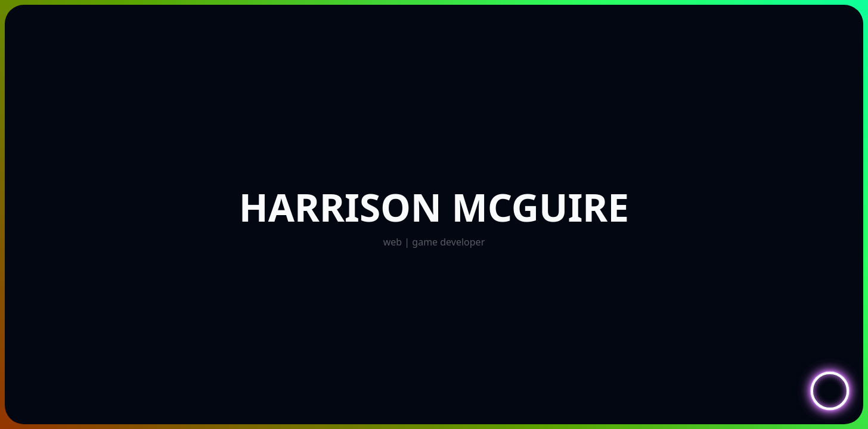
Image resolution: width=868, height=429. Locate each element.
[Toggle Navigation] (830, 391)
